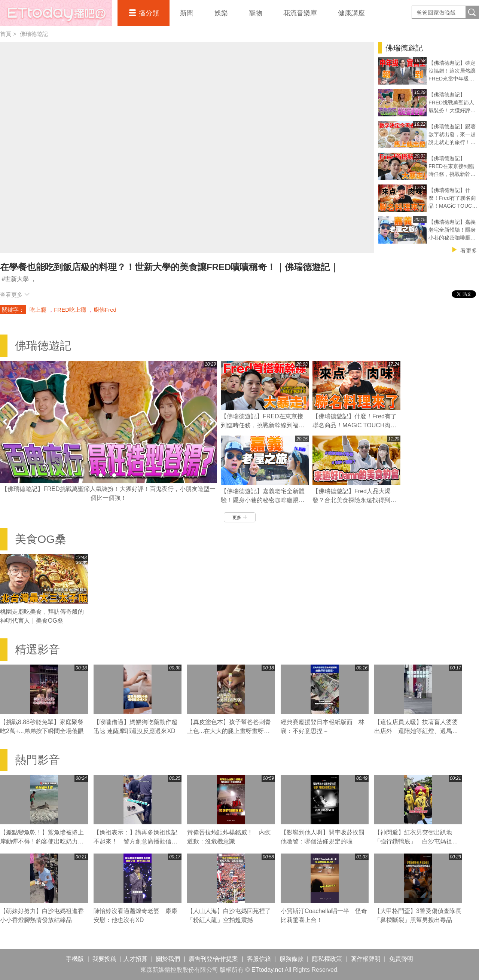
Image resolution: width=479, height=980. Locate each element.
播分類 (149, 13)
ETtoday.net (267, 970)
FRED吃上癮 (70, 310)
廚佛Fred (105, 310)
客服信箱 (259, 959)
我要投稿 (104, 959)
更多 (240, 518)
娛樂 (221, 13)
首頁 (6, 34)
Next (211, 422)
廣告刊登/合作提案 (213, 959)
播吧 (56, 13)
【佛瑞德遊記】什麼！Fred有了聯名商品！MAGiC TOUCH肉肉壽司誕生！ (355, 425)
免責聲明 (401, 959)
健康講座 (351, 13)
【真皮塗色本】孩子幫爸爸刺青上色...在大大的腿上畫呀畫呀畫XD (229, 731)
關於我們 (168, 959)
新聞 (187, 13)
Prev (6, 422)
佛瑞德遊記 (34, 34)
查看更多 (15, 295)
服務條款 (292, 959)
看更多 (469, 251)
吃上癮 (38, 310)
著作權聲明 (366, 959)
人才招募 (135, 959)
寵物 (256, 13)
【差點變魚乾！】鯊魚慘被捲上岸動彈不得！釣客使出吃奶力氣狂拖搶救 (42, 841)
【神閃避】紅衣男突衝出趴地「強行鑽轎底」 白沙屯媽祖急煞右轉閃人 (416, 841)
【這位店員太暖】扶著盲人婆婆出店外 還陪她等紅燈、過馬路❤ (416, 731)
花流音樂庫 (300, 13)
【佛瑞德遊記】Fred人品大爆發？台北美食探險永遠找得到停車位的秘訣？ (354, 500)
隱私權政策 (327, 959)
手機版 (75, 959)
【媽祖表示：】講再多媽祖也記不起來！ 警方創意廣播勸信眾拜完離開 (135, 841)
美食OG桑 (41, 539)
